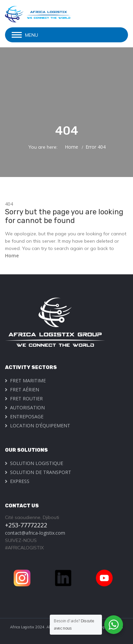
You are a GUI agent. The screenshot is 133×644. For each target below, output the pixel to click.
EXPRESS (20, 481)
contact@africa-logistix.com (35, 533)
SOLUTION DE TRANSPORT (41, 472)
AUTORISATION (27, 407)
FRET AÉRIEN (25, 389)
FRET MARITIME (28, 380)
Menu (32, 35)
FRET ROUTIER (26, 398)
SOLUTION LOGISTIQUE (37, 463)
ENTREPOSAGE (27, 416)
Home (72, 147)
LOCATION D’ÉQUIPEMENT (40, 425)
